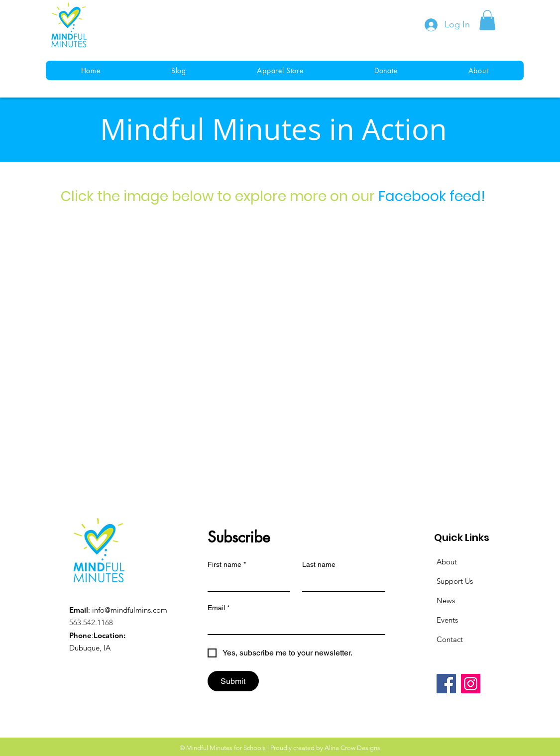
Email (219, 608)
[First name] (246, 582)
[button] (487, 20)
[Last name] (341, 582)
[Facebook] (446, 684)
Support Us (455, 581)
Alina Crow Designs (352, 748)
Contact (450, 639)
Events (447, 620)
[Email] (293, 625)
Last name (319, 564)
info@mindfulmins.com (130, 610)
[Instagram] (471, 684)
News (446, 600)
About (447, 562)
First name (227, 565)
